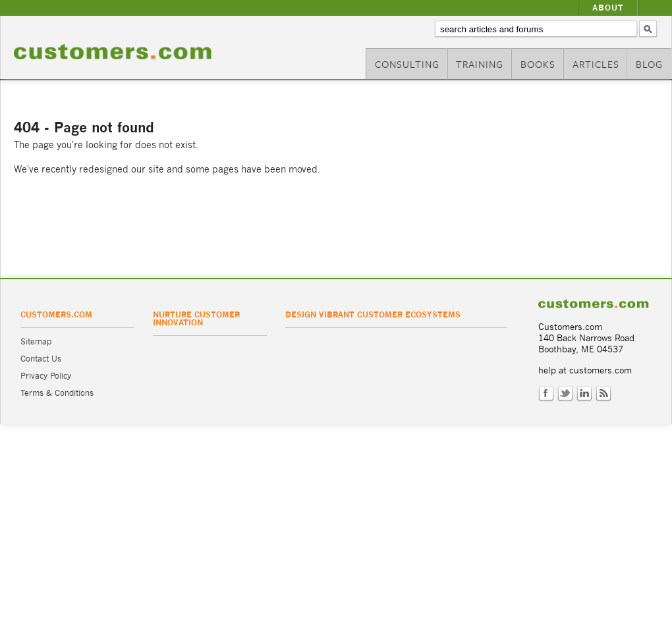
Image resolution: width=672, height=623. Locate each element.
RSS (603, 394)
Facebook (546, 394)
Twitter (565, 394)
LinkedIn (584, 394)
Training (480, 64)
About (608, 8)
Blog (649, 64)
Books (538, 64)
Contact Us (41, 359)
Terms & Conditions (57, 393)
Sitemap (36, 341)
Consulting (407, 64)
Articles (596, 64)
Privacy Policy (46, 376)
